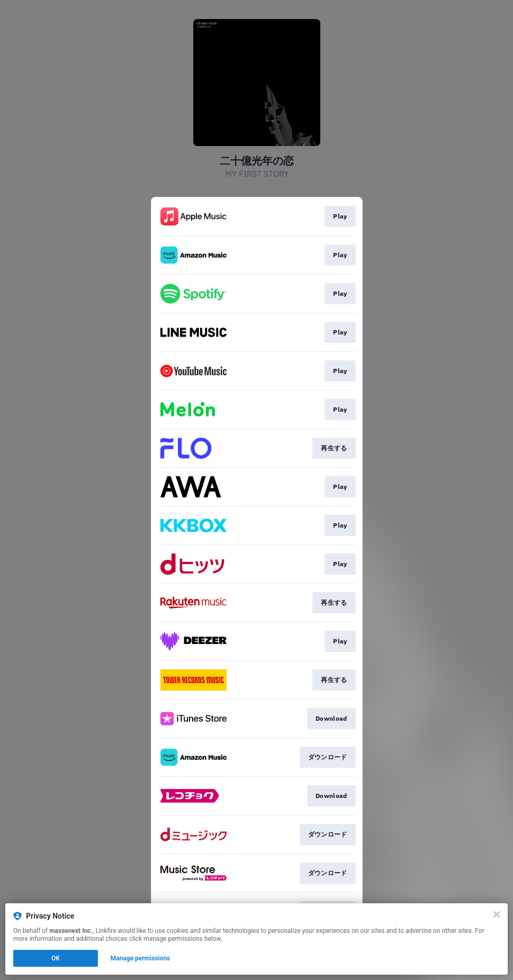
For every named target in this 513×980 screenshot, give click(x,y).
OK (56, 958)
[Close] (497, 914)
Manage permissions (141, 958)
